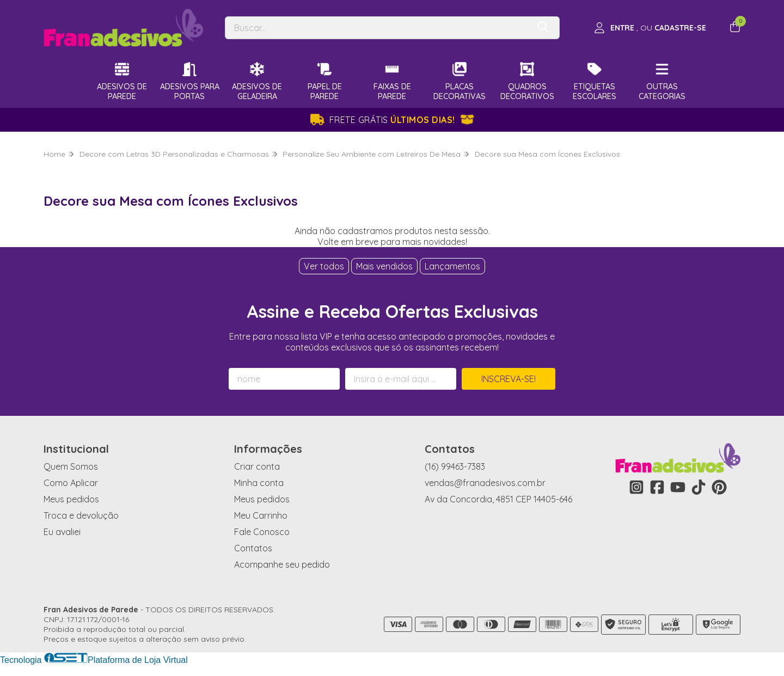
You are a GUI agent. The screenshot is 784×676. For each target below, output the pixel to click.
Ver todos (324, 266)
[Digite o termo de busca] (377, 28)
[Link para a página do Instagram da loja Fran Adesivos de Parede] (636, 487)
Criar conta (257, 466)
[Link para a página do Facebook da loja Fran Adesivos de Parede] (657, 487)
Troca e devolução (81, 515)
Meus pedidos (71, 499)
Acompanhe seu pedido (282, 564)
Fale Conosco (262, 532)
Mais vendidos (384, 266)
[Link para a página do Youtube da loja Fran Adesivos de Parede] (678, 487)
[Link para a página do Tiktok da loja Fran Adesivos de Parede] (699, 487)
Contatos (253, 548)
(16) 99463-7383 (455, 466)
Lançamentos (452, 266)
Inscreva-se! (509, 379)
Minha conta (259, 483)
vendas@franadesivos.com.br (485, 483)
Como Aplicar (71, 483)
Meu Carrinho (261, 515)
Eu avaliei (62, 532)
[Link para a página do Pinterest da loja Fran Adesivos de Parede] (719, 487)
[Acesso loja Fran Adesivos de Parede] (650, 28)
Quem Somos (71, 466)
